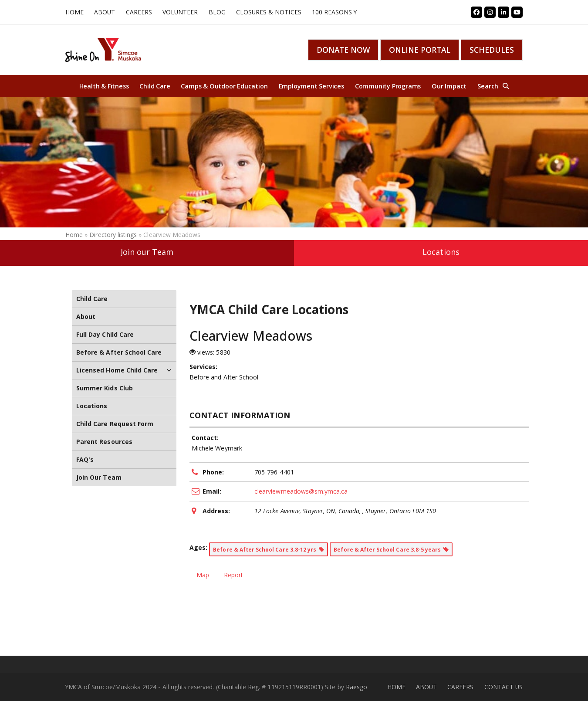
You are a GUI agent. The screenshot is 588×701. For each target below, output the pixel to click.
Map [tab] (203, 575)
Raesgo (357, 687)
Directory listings (113, 235)
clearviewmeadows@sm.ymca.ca (301, 491)
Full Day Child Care (105, 334)
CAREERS (460, 687)
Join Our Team (99, 477)
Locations (441, 252)
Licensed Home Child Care (124, 370)
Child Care (92, 299)
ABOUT (426, 687)
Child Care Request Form (115, 424)
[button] (493, 86)
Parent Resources (104, 442)
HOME (396, 687)
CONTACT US (504, 687)
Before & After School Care (119, 352)
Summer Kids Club (105, 388)
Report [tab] (233, 575)
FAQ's (85, 459)
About (86, 317)
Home (74, 235)
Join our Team (147, 252)
